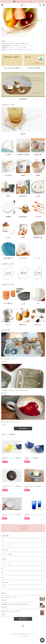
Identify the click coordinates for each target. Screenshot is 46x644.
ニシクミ (8, 237)
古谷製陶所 (8, 217)
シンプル (23, 304)
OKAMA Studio (38, 237)
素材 (2, 573)
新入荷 (4, 43)
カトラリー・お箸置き (7, 554)
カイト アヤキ (23, 258)
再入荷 (4, 48)
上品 (38, 303)
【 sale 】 (4, 587)
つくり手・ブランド (6, 564)
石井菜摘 (38, 175)
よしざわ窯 (8, 154)
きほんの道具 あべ (8, 258)
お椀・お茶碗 (5, 550)
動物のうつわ (23, 325)
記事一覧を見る (23, 429)
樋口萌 (23, 237)
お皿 (2, 540)
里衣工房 (23, 134)
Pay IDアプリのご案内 (34, 68)
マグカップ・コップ (6, 545)
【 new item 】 (5, 582)
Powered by (23, 636)
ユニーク (8, 325)
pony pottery (23, 196)
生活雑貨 (3, 559)
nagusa (23, 175)
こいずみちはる (8, 175)
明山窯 (8, 196)
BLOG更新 (5, 46)
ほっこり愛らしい (8, 303)
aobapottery (23, 217)
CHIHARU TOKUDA (23, 154)
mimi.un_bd (38, 154)
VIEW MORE (23, 99)
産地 (2, 568)
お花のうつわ (38, 325)
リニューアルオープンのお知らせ (12, 68)
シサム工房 (38, 217)
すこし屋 (38, 196)
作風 (2, 578)
